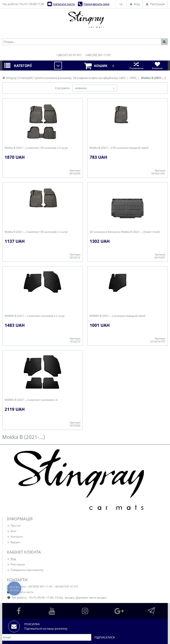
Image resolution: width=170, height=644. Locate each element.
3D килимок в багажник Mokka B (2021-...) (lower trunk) (125, 232)
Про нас (14, 526)
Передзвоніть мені (96, 4)
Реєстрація (16, 564)
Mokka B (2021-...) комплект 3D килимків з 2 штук (36, 232)
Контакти (15, 537)
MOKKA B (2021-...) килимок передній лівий (118, 316)
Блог (12, 531)
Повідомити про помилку (25, 570)
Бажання (157, 66)
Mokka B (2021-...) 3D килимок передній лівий (119, 148)
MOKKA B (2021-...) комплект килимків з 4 (31, 400)
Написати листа (64, 4)
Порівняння (136, 66)
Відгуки (14, 542)
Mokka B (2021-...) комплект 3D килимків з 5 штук (36, 148)
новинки (81, 88)
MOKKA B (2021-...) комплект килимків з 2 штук (35, 316)
